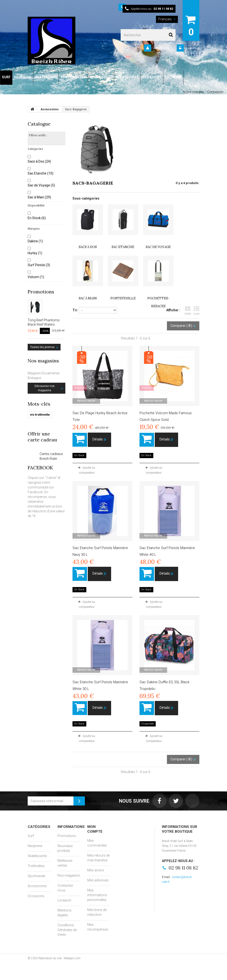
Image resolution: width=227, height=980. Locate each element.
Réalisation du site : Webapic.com (59, 958)
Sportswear (36, 876)
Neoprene (35, 846)
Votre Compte (161, 48)
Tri (75, 310)
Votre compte (193, 92)
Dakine (35, 241)
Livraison (64, 900)
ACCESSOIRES (127, 77)
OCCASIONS (152, 77)
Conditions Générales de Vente (67, 930)
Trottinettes (36, 866)
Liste (196, 311)
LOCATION (173, 77)
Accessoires (37, 886)
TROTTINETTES (73, 77)
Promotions (41, 292)
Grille (188, 311)
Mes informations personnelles (97, 895)
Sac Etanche (41, 173)
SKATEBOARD (46, 77)
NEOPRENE (23, 77)
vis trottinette (40, 415)
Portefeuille (123, 298)
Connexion (192, 48)
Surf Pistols (39, 265)
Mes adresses (98, 880)
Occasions (36, 896)
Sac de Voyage (41, 185)
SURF (6, 77)
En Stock (37, 218)
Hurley (35, 253)
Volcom (36, 277)
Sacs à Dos (39, 161)
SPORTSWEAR (101, 77)
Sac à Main (39, 197)
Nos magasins (43, 361)
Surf (31, 836)
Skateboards (37, 856)
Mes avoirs (96, 870)
